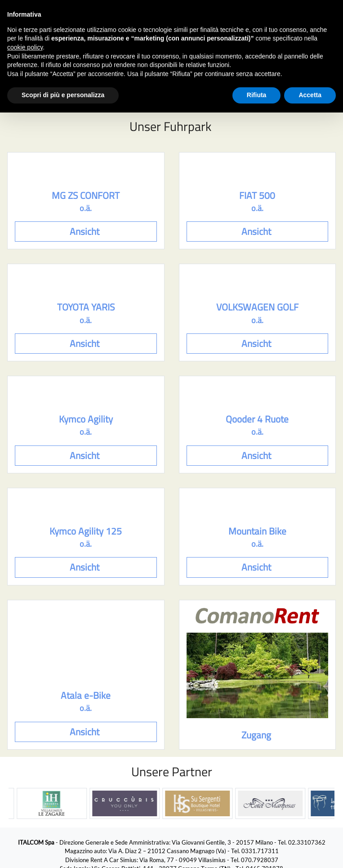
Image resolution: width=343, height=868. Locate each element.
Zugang (257, 735)
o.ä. (86, 208)
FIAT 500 (257, 196)
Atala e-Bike (86, 695)
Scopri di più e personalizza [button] (63, 95)
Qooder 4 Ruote (257, 419)
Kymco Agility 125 (86, 531)
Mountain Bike (257, 531)
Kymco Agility (86, 419)
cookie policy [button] (25, 47)
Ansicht (86, 232)
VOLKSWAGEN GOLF (257, 307)
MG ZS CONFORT (86, 196)
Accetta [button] (310, 95)
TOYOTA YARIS (86, 307)
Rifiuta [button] (257, 95)
